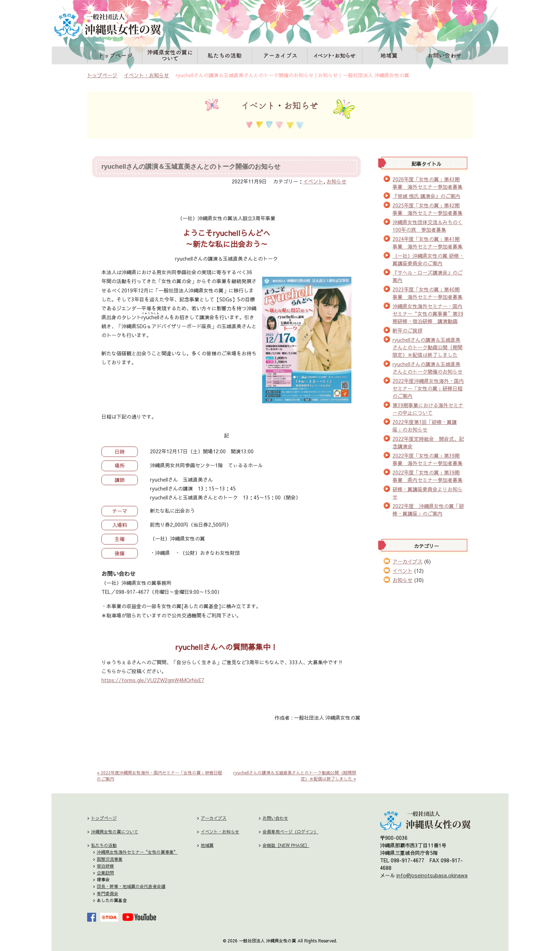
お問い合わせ (446, 56)
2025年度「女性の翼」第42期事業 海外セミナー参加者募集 (427, 209)
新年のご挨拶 (407, 330)
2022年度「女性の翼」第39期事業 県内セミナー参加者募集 (427, 476)
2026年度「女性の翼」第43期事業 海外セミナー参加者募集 (427, 183)
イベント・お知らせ (336, 56)
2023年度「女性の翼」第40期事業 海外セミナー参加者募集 (427, 293)
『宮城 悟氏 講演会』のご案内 (426, 196)
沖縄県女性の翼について (170, 56)
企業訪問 (105, 873)
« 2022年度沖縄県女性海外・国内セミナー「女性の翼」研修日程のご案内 (159, 776)
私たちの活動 (225, 56)
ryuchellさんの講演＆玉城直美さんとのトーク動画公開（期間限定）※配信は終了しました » (295, 776)
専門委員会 (107, 893)
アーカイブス (281, 56)
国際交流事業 (110, 859)
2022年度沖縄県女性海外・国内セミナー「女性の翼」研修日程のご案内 (428, 388)
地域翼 (390, 56)
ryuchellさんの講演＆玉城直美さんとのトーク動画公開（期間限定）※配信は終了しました (427, 347)
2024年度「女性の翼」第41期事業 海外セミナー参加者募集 (427, 243)
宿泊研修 (105, 866)
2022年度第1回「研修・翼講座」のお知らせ (425, 426)
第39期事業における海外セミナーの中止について (428, 409)
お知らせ (336, 181)
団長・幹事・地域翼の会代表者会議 (131, 886)
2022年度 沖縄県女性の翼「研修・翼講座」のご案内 (428, 510)
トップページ (116, 56)
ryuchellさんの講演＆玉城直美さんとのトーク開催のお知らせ (191, 167)
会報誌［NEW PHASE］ (286, 845)
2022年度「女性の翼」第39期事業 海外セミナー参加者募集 (427, 459)
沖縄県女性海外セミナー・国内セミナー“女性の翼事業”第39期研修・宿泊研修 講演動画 (428, 314)
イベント (313, 181)
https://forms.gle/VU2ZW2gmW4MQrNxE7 (153, 680)
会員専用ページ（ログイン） (290, 832)
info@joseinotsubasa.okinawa (432, 875)
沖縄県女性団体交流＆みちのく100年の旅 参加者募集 (427, 226)
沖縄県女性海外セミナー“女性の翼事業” (137, 852)
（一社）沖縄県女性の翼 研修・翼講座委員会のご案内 (428, 259)
